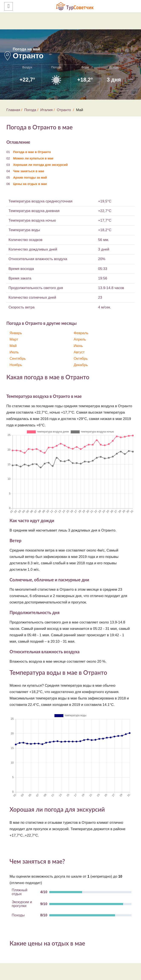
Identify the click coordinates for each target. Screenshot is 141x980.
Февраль (81, 333)
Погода (30, 110)
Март (14, 339)
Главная (13, 110)
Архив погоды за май (30, 177)
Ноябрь (16, 365)
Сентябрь (18, 359)
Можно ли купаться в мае (33, 158)
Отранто (64, 110)
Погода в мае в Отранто (32, 152)
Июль (14, 352)
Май (13, 346)
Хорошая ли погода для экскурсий (41, 165)
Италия (47, 110)
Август (79, 352)
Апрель (80, 339)
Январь (16, 333)
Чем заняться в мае (29, 171)
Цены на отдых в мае (30, 184)
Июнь (78, 346)
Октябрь (81, 359)
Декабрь (81, 365)
